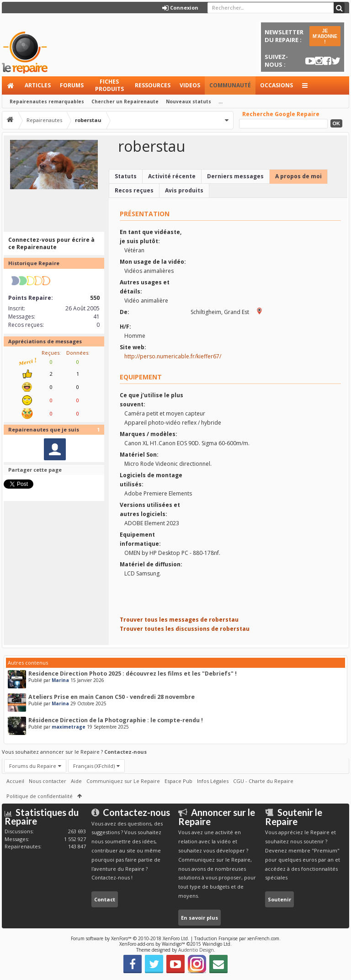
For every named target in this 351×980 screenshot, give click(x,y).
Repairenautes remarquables (47, 101)
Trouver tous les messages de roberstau (179, 620)
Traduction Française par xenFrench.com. (237, 938)
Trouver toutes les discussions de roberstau (185, 629)
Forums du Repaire (33, 766)
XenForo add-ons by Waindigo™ (152, 944)
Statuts (126, 176)
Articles (38, 85)
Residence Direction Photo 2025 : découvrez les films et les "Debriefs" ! (133, 674)
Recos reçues (134, 190)
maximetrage (69, 727)
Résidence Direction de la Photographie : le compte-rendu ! (116, 720)
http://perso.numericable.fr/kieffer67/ (173, 356)
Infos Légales (213, 781)
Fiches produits (109, 85)
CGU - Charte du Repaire (263, 781)
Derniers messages (235, 176)
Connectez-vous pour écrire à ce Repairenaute (51, 243)
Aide (76, 781)
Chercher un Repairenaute (125, 101)
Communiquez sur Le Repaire (123, 781)
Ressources (153, 85)
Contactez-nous (125, 752)
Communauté (230, 85)
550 (95, 298)
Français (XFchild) (94, 766)
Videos (190, 85)
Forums (72, 85)
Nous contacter (48, 781)
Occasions (277, 85)
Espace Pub (178, 781)
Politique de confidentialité (40, 796)
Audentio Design (196, 950)
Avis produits (184, 190)
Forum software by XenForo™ (130, 938)
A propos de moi (298, 176)
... (221, 101)
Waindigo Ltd (216, 944)
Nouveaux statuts (189, 101)
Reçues (51, 353)
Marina (60, 680)
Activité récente (172, 176)
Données (77, 353)
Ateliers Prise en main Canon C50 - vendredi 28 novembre (112, 697)
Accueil (11, 85)
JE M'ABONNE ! (325, 36)
